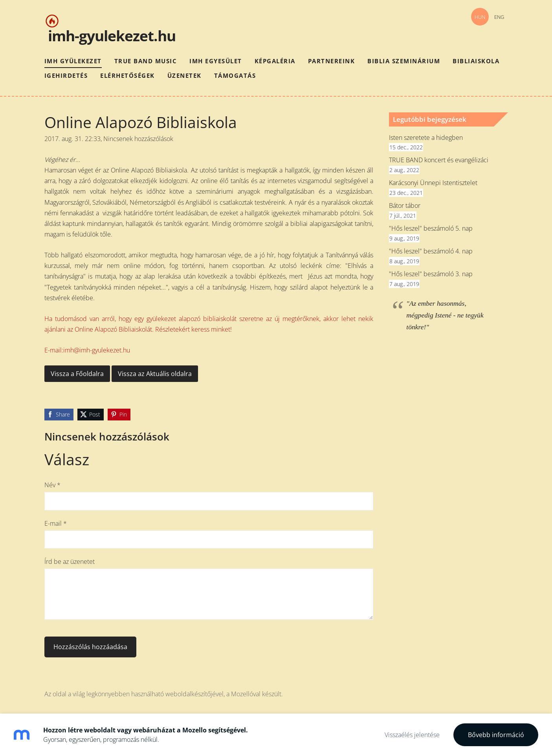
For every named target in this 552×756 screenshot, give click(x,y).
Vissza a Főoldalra (77, 374)
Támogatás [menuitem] (235, 75)
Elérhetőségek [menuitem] (127, 75)
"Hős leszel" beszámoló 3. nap (431, 274)
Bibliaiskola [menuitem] (476, 61)
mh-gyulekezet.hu (114, 36)
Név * (52, 485)
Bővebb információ (496, 735)
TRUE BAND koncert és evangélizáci (439, 160)
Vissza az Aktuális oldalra (155, 374)
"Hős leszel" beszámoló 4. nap (431, 251)
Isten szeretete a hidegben (426, 138)
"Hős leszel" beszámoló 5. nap (431, 228)
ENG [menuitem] (499, 17)
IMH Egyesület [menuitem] (216, 61)
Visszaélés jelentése (412, 735)
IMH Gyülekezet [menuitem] (73, 61)
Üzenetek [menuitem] (184, 75)
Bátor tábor (405, 206)
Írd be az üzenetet (70, 561)
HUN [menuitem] (480, 17)
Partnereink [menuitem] (332, 61)
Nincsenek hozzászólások (138, 139)
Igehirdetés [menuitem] (66, 75)
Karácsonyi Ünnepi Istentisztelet (433, 183)
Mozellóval (246, 694)
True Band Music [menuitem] (146, 61)
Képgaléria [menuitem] (275, 61)
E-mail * (56, 523)
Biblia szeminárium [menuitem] (404, 61)
